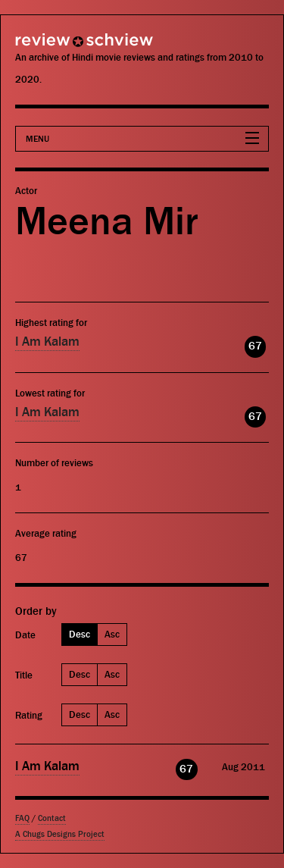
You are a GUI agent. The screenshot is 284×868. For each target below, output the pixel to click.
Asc (112, 634)
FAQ (22, 818)
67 (255, 346)
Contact (52, 818)
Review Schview (57, 47)
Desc (80, 634)
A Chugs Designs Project (60, 834)
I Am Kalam (47, 342)
